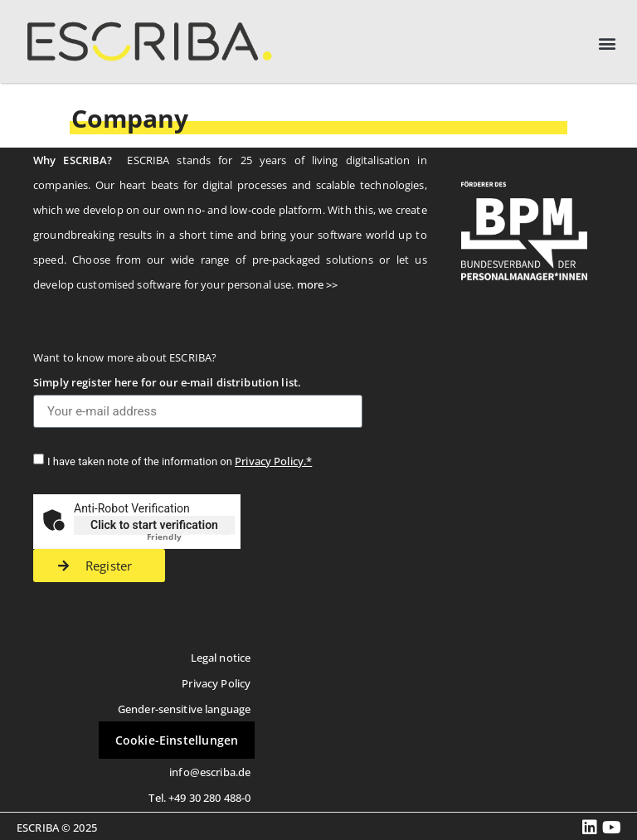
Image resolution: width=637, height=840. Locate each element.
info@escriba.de (210, 772)
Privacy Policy (216, 683)
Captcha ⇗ (191, 536)
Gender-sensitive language (184, 709)
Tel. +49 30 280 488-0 (199, 798)
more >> (318, 284)
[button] (607, 44)
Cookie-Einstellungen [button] (177, 740)
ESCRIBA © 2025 (57, 828)
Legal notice (221, 658)
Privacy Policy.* (273, 461)
